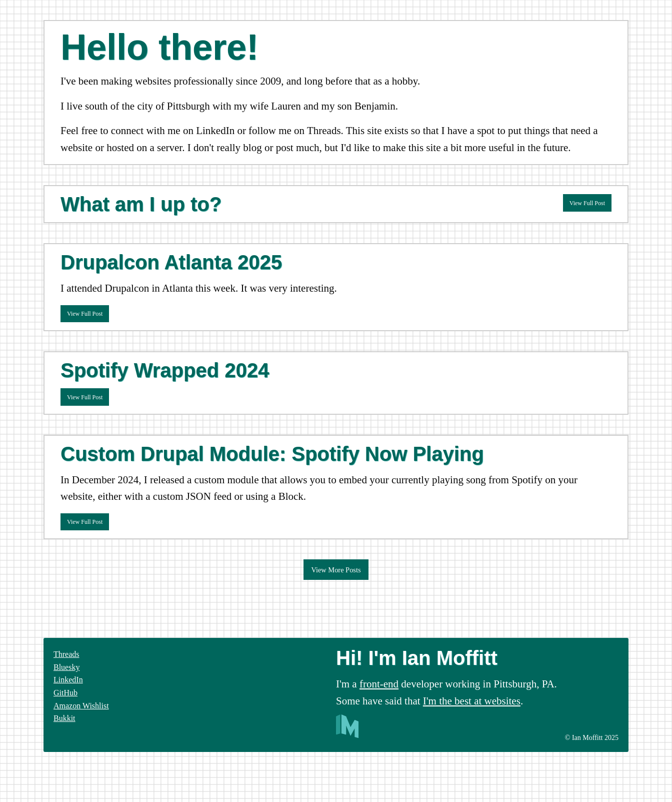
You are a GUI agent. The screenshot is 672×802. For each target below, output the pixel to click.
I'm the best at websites (472, 701)
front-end (379, 684)
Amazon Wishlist (81, 706)
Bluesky (66, 667)
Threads (66, 654)
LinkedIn (68, 680)
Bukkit (64, 718)
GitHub (65, 693)
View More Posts (336, 570)
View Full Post (587, 203)
